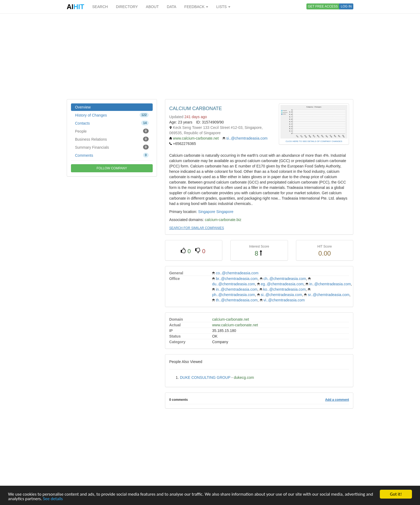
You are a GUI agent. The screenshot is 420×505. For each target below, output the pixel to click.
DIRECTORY (127, 7)
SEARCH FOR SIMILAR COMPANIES (197, 228)
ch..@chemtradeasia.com (285, 279)
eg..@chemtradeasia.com (282, 284)
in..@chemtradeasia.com (330, 284)
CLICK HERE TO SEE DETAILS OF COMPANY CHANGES (314, 141)
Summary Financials (112, 147)
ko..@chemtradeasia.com (285, 289)
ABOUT (152, 7)
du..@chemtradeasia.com (234, 284)
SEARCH (100, 7)
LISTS (223, 7)
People (112, 131)
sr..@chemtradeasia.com (329, 295)
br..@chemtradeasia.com (237, 279)
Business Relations (112, 139)
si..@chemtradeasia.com (247, 138)
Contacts (112, 123)
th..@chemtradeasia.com (237, 300)
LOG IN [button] (346, 6)
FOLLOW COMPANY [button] (112, 168)
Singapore (207, 212)
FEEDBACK (196, 7)
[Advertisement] (210, 56)
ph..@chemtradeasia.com (234, 295)
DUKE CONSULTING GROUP (205, 377)
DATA (172, 7)
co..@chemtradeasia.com (237, 273)
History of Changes (112, 115)
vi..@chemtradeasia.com (284, 300)
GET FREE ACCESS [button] (323, 6)
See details (53, 499)
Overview (83, 107)
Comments (112, 155)
